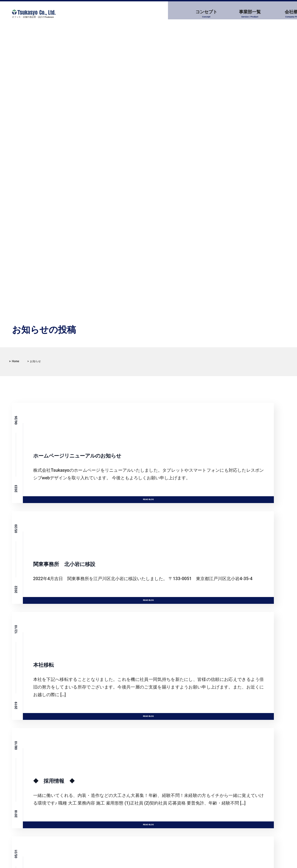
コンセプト (110, 14)
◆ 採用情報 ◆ (39, 820)
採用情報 (235, 14)
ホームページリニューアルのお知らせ (56, 772)
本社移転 (31, 808)
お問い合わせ (276, 14)
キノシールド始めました (44, 796)
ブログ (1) (177, 782)
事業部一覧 (151, 14)
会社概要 (193, 14)
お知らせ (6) (179, 771)
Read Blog (84, 484)
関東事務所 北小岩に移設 (46, 784)
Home (16, 361)
